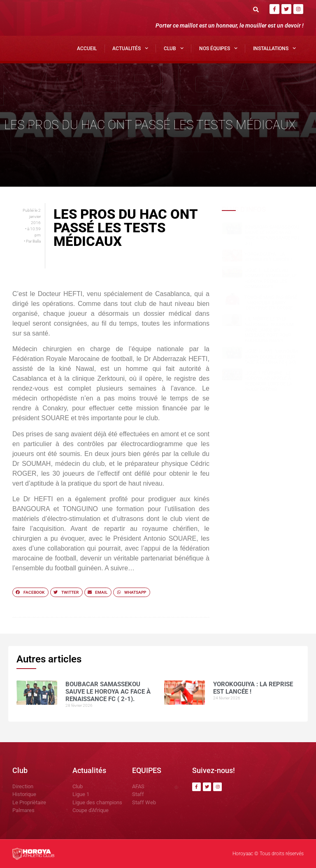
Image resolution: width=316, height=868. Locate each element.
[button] (256, 9)
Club (174, 48)
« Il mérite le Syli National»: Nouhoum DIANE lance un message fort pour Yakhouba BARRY (269, 330)
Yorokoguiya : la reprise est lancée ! (268, 257)
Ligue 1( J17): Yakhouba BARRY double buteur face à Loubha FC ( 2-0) (271, 357)
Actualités (130, 48)
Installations (274, 48)
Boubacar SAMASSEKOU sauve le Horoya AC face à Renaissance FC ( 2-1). (272, 235)
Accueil (87, 49)
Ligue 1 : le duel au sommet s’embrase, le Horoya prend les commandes (271, 279)
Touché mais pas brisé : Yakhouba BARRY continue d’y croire (271, 303)
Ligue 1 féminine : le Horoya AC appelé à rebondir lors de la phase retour (268, 381)
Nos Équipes (218, 48)
